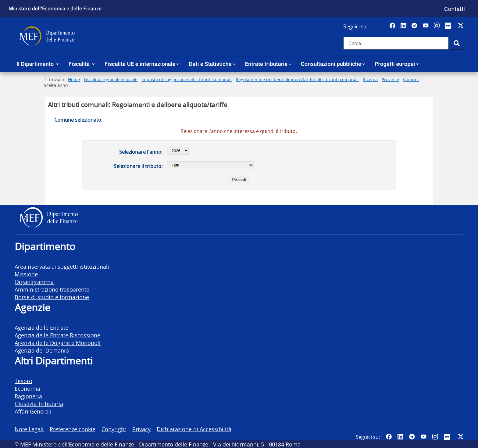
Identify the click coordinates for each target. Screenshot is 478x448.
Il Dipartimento (36, 64)
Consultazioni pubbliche (331, 64)
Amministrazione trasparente (52, 289)
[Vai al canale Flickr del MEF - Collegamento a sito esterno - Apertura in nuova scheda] (449, 26)
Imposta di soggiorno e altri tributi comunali (187, 79)
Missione (26, 274)
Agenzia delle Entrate (41, 327)
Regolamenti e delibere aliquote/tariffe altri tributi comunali (297, 79)
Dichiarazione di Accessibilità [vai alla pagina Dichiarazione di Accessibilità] (194, 429)
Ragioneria (28, 396)
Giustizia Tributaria (39, 404)
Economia (27, 388)
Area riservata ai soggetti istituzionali (62, 266)
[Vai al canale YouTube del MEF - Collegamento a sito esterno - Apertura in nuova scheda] (426, 26)
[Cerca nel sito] (396, 43)
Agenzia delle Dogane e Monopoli (58, 343)
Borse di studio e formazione (52, 297)
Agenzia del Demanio (42, 350)
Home (74, 79)
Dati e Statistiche (210, 64)
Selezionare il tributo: (138, 166)
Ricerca (370, 79)
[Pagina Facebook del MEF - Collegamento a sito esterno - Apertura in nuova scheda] (393, 26)
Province (390, 79)
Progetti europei (395, 64)
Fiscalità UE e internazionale (140, 64)
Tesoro (23, 381)
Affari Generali (33, 411)
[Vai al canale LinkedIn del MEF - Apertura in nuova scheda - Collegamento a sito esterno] (404, 26)
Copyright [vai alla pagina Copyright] (114, 429)
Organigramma (34, 282)
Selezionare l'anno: (141, 152)
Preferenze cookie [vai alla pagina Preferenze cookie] (73, 429)
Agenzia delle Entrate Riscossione (57, 335)
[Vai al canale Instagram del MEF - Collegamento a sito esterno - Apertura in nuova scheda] (437, 26)
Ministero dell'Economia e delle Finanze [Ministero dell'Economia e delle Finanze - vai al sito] (55, 8)
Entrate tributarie (266, 64)
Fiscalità (80, 64)
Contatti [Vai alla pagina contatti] (455, 9)
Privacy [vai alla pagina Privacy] (141, 429)
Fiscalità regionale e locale (111, 79)
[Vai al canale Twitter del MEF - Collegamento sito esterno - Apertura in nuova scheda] (461, 26)
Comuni (411, 79)
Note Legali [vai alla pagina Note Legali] (29, 429)
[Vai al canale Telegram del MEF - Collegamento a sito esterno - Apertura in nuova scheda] (415, 26)
